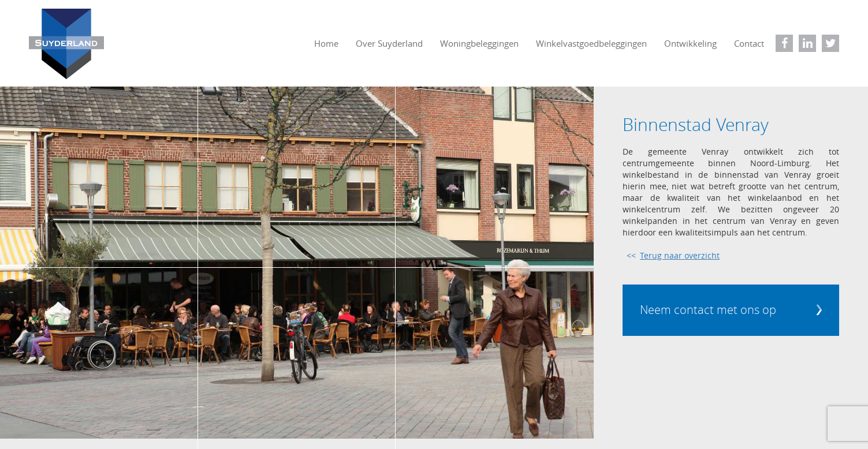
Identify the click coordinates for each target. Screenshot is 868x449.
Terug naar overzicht (680, 255)
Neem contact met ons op (708, 310)
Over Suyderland (389, 43)
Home (326, 43)
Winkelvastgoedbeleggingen (591, 43)
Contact (749, 43)
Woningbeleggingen (479, 43)
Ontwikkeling (690, 43)
